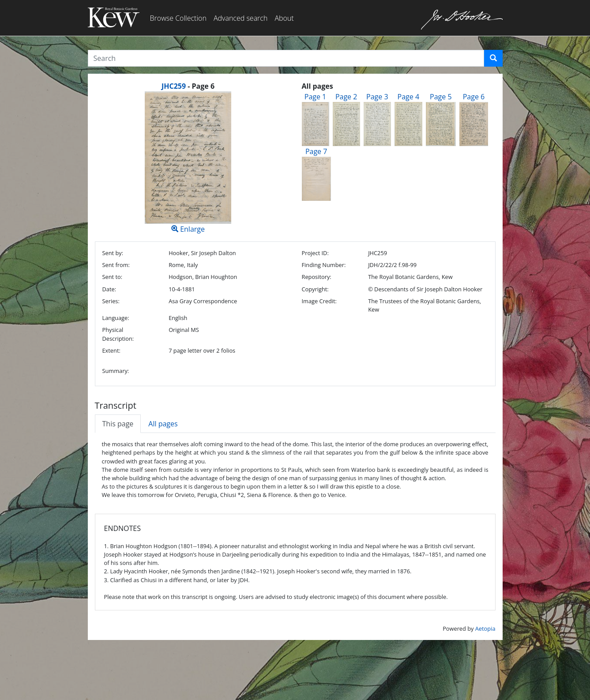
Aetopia (485, 628)
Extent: (111, 350)
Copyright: (315, 289)
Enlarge (188, 163)
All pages (163, 424)
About (284, 18)
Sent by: (113, 253)
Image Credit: (319, 301)
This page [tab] (118, 424)
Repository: (316, 277)
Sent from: (116, 265)
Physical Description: (118, 334)
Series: (111, 301)
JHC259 (174, 86)
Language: (116, 318)
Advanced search (241, 18)
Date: (109, 289)
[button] (493, 58)
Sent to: (113, 277)
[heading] (188, 86)
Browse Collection (178, 18)
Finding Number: (323, 265)
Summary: (116, 371)
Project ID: (315, 253)
